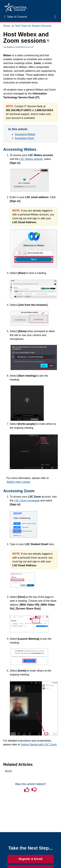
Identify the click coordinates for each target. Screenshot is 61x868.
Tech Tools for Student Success (33, 26)
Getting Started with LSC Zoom (39, 745)
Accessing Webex (25, 134)
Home (7, 26)
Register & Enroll (30, 859)
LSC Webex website (31, 159)
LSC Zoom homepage (27, 501)
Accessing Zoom (24, 138)
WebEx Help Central (18, 482)
